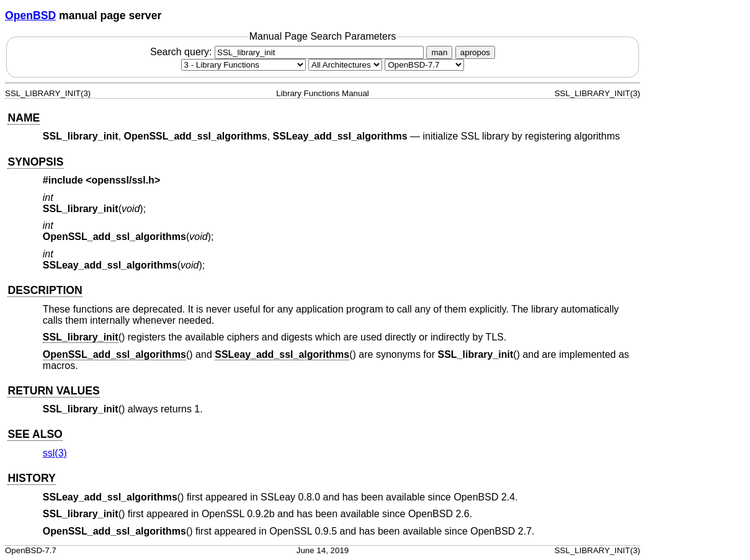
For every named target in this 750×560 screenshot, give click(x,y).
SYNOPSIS (35, 162)
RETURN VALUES (53, 391)
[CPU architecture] (345, 65)
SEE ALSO (35, 434)
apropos (475, 52)
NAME (24, 118)
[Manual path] (424, 65)
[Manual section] (243, 65)
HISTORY (31, 478)
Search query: (288, 52)
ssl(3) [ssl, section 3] (55, 453)
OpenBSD (30, 16)
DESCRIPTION (45, 290)
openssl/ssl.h (123, 180)
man (439, 52)
